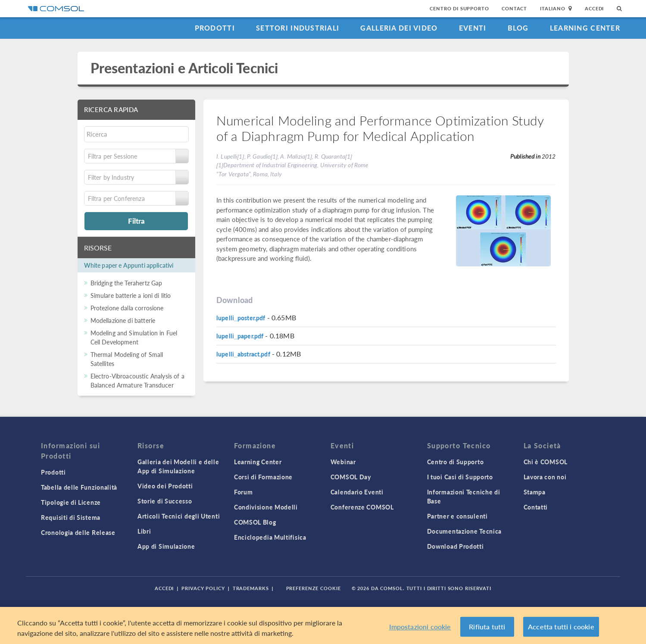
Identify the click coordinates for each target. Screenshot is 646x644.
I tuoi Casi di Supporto (460, 477)
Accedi (594, 8)
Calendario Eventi (357, 492)
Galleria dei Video (399, 28)
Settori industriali (298, 28)
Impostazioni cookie (420, 627)
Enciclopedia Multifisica (270, 537)
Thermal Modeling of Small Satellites (127, 359)
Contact (514, 8)
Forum (243, 492)
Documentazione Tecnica (464, 531)
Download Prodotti (456, 546)
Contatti (536, 507)
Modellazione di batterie (123, 320)
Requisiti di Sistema (71, 517)
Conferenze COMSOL (362, 507)
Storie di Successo (165, 501)
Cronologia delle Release (78, 532)
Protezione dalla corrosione (127, 308)
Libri (144, 531)
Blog (518, 28)
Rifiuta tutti (487, 627)
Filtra (136, 221)
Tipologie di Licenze (71, 502)
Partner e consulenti (457, 516)
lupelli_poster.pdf (241, 318)
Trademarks (251, 588)
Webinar (343, 462)
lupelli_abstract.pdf (243, 354)
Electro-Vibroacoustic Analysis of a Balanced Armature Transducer (137, 380)
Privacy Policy (203, 588)
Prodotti (215, 28)
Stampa (535, 492)
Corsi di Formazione (263, 477)
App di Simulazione (166, 546)
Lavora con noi (545, 477)
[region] (323, 625)
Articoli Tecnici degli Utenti (179, 516)
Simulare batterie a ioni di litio (131, 295)
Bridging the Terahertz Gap (126, 283)
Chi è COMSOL (546, 462)
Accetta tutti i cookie (561, 627)
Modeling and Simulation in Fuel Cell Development (134, 337)
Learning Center (585, 28)
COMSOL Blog (255, 522)
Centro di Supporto (459, 8)
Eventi (473, 28)
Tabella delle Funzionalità (79, 487)
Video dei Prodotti (165, 486)
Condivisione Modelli (266, 507)
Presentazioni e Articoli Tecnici (184, 68)
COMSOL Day (351, 477)
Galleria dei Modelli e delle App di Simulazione (178, 466)
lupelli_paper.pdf (240, 336)
